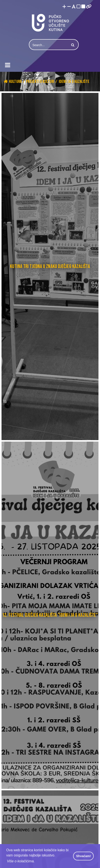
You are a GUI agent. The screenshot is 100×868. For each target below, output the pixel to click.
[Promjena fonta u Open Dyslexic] (74, 7)
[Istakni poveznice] (89, 7)
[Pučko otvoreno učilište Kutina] (50, 23)
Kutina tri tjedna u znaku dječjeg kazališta (50, 266)
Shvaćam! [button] (84, 856)
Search (72, 45)
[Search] (49, 45)
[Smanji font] (69, 7)
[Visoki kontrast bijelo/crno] (79, 7)
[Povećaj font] (64, 7)
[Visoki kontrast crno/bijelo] (83, 7)
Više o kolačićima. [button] (21, 861)
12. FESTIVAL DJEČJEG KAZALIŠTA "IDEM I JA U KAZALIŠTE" (50, 615)
